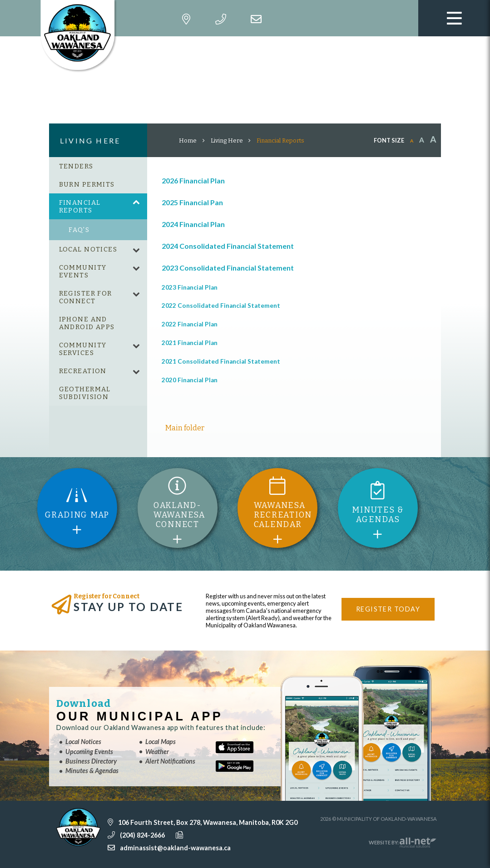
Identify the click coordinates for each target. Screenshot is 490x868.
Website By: (403, 843)
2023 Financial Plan (190, 287)
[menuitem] (98, 166)
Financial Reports (280, 141)
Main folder (185, 428)
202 (167, 324)
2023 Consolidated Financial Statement (228, 268)
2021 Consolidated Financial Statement (221, 361)
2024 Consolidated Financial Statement (228, 246)
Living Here (227, 141)
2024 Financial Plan (193, 224)
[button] (136, 203)
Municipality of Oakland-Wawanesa (80, 36)
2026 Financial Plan (193, 180)
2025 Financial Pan (192, 202)
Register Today (388, 609)
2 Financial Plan (196, 324)
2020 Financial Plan (190, 380)
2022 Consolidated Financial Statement (221, 306)
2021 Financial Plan (190, 343)
